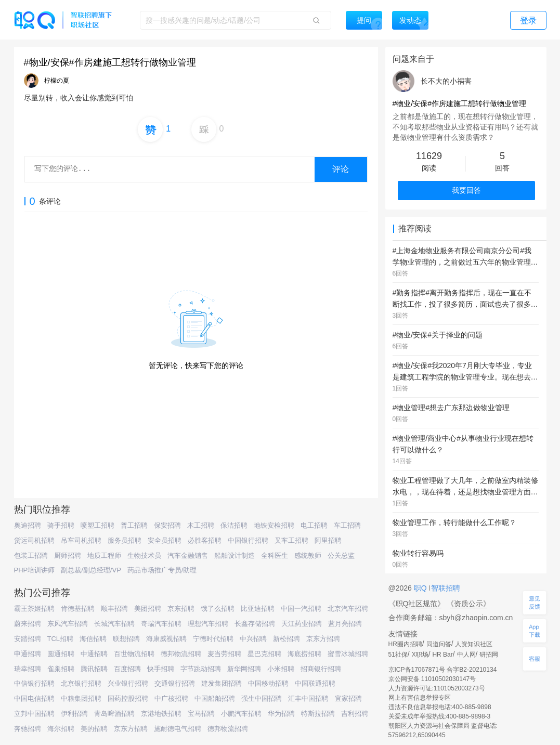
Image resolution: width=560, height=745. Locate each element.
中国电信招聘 (34, 698)
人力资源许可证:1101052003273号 (437, 688)
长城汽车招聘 (114, 624)
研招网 (489, 655)
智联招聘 (445, 588)
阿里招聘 (328, 540)
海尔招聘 (61, 729)
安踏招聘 (28, 639)
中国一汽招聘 (301, 609)
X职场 (420, 655)
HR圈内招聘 (405, 644)
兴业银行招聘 (128, 683)
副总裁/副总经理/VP (91, 570)
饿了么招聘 (218, 609)
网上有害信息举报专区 (420, 698)
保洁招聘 (234, 525)
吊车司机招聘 (81, 540)
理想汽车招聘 (208, 624)
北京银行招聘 (81, 683)
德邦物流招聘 (181, 654)
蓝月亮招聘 (345, 624)
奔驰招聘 (28, 729)
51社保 (398, 655)
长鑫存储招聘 (255, 624)
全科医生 (275, 556)
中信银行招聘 (34, 683)
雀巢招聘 (61, 669)
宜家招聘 (348, 698)
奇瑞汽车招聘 (161, 624)
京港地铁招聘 (161, 714)
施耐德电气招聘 (178, 729)
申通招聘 (28, 654)
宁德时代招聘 (213, 639)
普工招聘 (134, 525)
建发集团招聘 (222, 683)
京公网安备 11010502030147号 (432, 679)
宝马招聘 (201, 714)
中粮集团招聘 (81, 698)
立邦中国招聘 (34, 714)
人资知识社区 (474, 644)
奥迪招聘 (28, 525)
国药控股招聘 (128, 698)
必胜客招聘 (205, 540)
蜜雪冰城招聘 (348, 654)
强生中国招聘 (262, 698)
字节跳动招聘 (201, 669)
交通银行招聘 (175, 683)
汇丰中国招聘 (308, 698)
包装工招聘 (31, 556)
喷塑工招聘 (97, 525)
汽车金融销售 (188, 556)
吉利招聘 (355, 714)
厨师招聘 (68, 556)
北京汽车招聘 (348, 609)
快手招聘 (161, 669)
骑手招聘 (61, 525)
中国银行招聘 (248, 540)
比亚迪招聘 (258, 609)
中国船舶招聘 (215, 698)
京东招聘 (181, 609)
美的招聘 (94, 729)
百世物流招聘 (134, 654)
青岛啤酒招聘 (114, 714)
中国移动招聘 (268, 683)
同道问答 (439, 644)
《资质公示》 (468, 604)
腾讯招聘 (94, 669)
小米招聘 (281, 669)
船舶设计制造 (235, 556)
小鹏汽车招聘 (241, 714)
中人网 (466, 655)
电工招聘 (314, 525)
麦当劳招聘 (224, 654)
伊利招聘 (74, 714)
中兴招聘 (253, 639)
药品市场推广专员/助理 (162, 570)
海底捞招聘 (304, 654)
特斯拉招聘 (318, 714)
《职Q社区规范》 (417, 604)
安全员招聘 (165, 540)
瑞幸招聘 (28, 669)
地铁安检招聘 (274, 525)
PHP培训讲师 (35, 570)
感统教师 (308, 556)
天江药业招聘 (302, 624)
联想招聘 (126, 639)
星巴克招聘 (264, 654)
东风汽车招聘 (68, 624)
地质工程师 (104, 556)
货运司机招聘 (34, 540)
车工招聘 (347, 525)
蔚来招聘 (28, 624)
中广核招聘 (171, 698)
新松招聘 (286, 639)
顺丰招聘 (114, 609)
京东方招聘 (323, 639)
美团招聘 (148, 609)
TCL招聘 (61, 639)
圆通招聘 (61, 654)
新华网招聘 (244, 669)
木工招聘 (201, 525)
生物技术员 (144, 556)
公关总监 (341, 556)
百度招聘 (127, 669)
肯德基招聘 (78, 609)
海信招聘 (93, 639)
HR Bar (442, 655)
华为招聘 (281, 714)
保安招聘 (167, 525)
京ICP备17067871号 (417, 670)
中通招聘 (94, 654)
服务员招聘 (125, 540)
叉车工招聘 (291, 540)
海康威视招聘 (166, 639)
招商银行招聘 (321, 669)
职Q (421, 588)
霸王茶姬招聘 (34, 609)
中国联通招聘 (315, 683)
